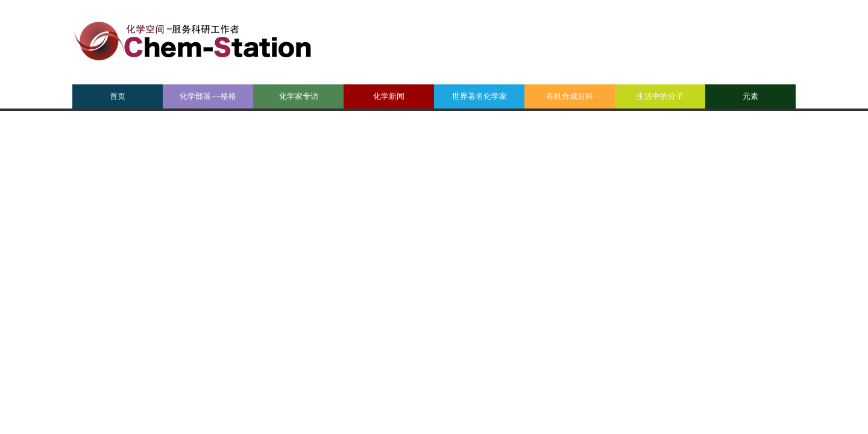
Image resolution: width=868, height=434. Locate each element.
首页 (118, 96)
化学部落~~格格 (208, 96)
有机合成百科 (570, 96)
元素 (750, 96)
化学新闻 (389, 96)
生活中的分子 (660, 96)
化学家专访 (299, 96)
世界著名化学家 (480, 96)
